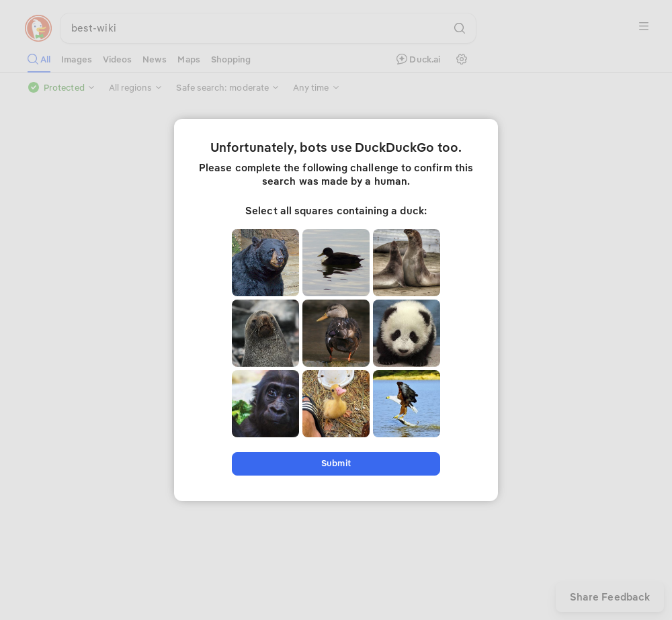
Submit (336, 463)
